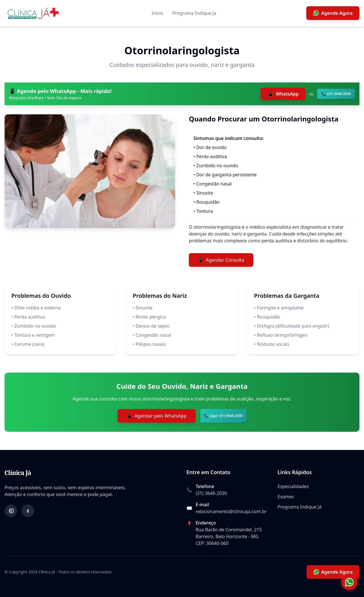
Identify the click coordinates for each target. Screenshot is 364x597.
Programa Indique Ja (194, 13)
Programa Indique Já (299, 507)
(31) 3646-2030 (211, 493)
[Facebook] (28, 511)
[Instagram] (11, 511)
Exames (286, 497)
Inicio (157, 13)
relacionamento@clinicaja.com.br (231, 511)
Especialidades (293, 486)
